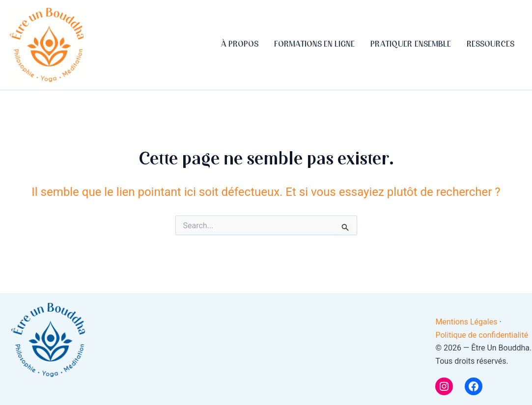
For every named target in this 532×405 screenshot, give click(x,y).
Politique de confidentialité (482, 335)
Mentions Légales (467, 322)
